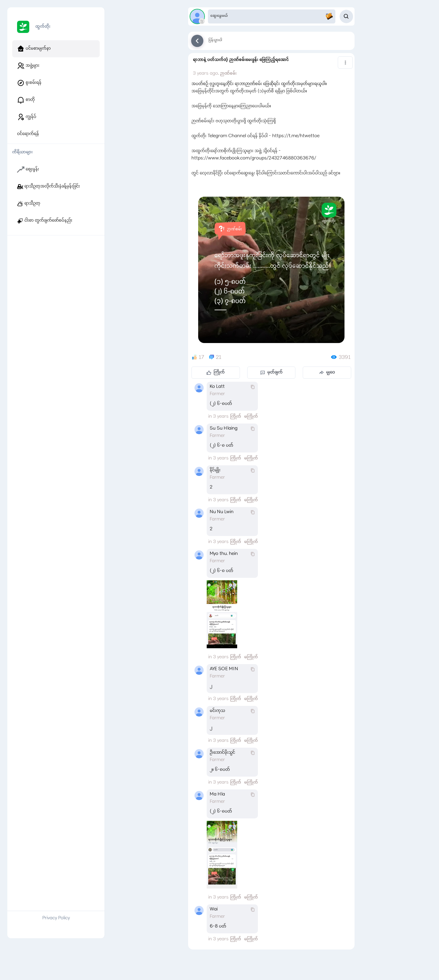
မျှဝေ (327, 373)
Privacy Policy (56, 918)
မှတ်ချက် (271, 373)
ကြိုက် (216, 373)
